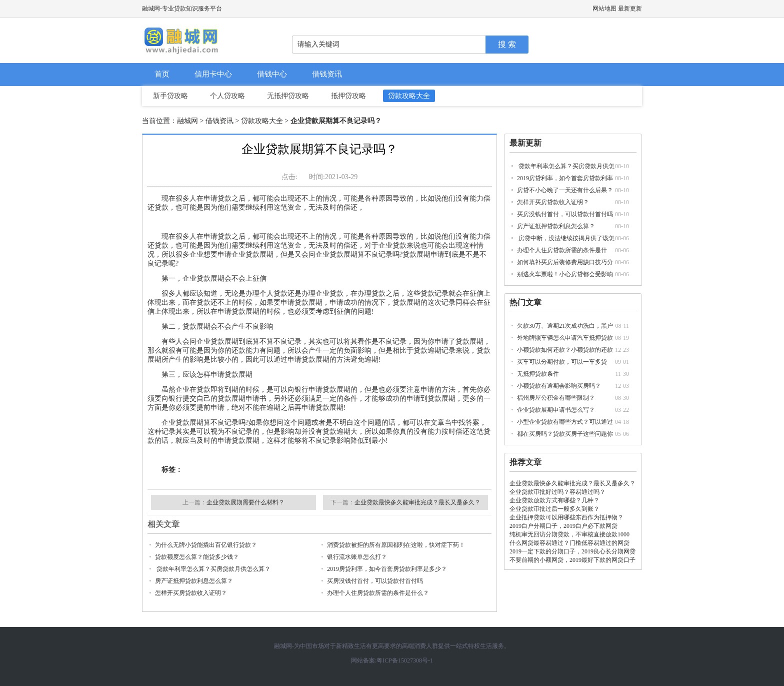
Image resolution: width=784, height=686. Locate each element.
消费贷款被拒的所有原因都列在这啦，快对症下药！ (396, 545)
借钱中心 (272, 74)
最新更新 (630, 9)
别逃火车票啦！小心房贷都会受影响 (565, 274)
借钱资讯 (327, 74)
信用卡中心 (213, 74)
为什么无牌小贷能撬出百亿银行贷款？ (206, 545)
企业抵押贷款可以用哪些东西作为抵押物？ (566, 517)
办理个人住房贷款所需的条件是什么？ (378, 593)
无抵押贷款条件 (538, 374)
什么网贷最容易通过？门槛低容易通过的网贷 (569, 543)
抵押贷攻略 (348, 96)
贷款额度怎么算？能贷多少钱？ (197, 557)
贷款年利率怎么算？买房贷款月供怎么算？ (213, 569)
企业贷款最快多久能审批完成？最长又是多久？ (572, 483)
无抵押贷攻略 (288, 96)
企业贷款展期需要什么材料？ (245, 502)
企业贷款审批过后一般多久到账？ (554, 509)
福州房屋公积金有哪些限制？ (556, 398)
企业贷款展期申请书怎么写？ (556, 410)
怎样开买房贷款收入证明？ (553, 202)
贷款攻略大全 (409, 96)
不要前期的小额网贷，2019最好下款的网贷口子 (572, 560)
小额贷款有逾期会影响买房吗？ (559, 386)
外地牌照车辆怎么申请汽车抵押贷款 (565, 338)
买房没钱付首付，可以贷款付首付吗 (565, 214)
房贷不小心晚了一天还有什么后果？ (565, 190)
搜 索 (507, 44)
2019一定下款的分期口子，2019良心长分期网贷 (572, 551)
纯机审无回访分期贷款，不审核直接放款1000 (569, 534)
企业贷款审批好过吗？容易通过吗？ (557, 492)
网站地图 (604, 9)
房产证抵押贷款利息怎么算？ (556, 226)
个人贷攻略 (227, 96)
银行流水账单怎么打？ (357, 557)
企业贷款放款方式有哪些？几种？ (554, 500)
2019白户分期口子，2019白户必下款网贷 (563, 526)
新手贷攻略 (170, 96)
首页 (162, 74)
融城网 (187, 121)
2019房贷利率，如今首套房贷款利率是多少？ (387, 569)
